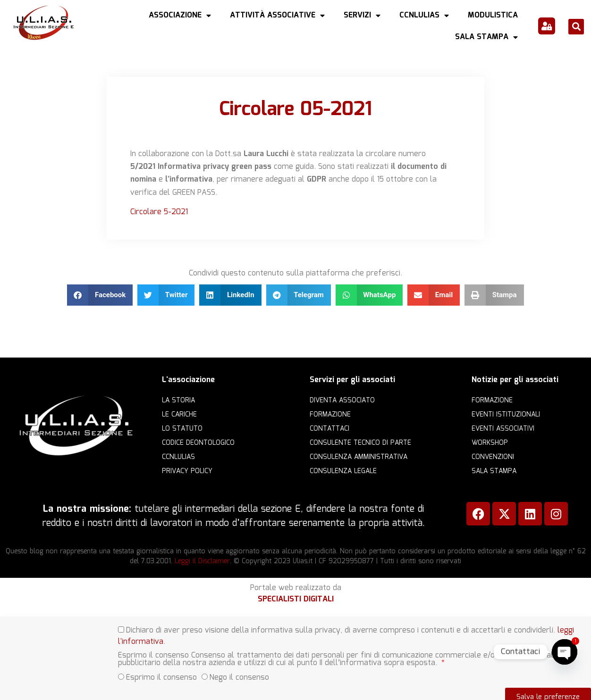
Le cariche (179, 415)
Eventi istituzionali (506, 415)
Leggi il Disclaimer (202, 561)
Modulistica (493, 15)
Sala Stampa (486, 37)
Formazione (330, 415)
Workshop (490, 443)
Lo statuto (182, 429)
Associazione (180, 16)
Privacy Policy (187, 471)
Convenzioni (493, 457)
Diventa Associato (342, 400)
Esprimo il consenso (161, 674)
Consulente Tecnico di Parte (360, 443)
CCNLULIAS (424, 16)
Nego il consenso (239, 674)
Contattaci (329, 429)
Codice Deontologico (198, 443)
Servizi (362, 16)
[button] (576, 27)
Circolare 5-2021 (159, 212)
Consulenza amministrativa (359, 457)
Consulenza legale (343, 471)
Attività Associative (277, 16)
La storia (178, 400)
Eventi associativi (503, 429)
